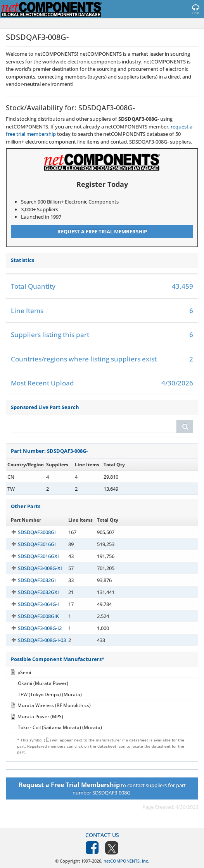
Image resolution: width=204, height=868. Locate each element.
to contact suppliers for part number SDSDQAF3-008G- (102, 788)
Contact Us (102, 835)
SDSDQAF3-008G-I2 (33, 628)
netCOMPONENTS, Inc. (126, 861)
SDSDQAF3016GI (30, 544)
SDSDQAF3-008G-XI (33, 568)
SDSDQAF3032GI (30, 580)
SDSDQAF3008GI (30, 532)
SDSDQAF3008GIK (31, 616)
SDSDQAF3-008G (30, 477)
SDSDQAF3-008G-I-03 (35, 640)
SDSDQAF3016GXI (31, 556)
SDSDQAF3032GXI (31, 592)
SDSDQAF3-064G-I (31, 604)
